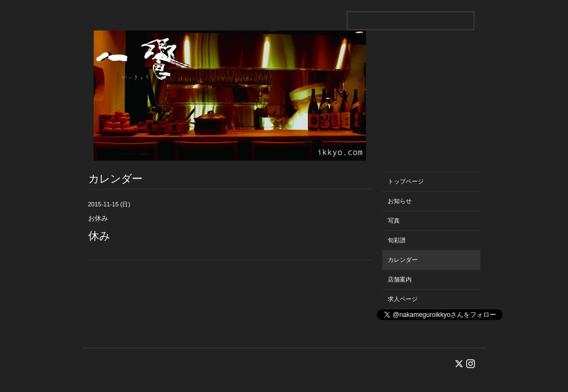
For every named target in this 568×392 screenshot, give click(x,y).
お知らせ (400, 201)
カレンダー (403, 260)
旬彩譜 (397, 240)
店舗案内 (400, 279)
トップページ (406, 181)
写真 (394, 220)
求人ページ (403, 299)
